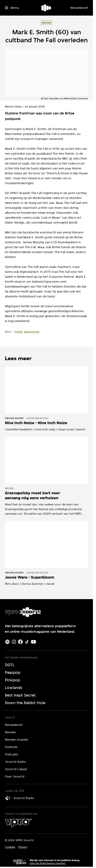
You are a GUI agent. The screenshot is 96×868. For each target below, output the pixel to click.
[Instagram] (14, 642)
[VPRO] (18, 823)
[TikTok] (27, 642)
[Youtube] (33, 642)
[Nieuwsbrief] (79, 8)
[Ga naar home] (46, 8)
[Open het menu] (12, 8)
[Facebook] (20, 642)
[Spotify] (7, 642)
